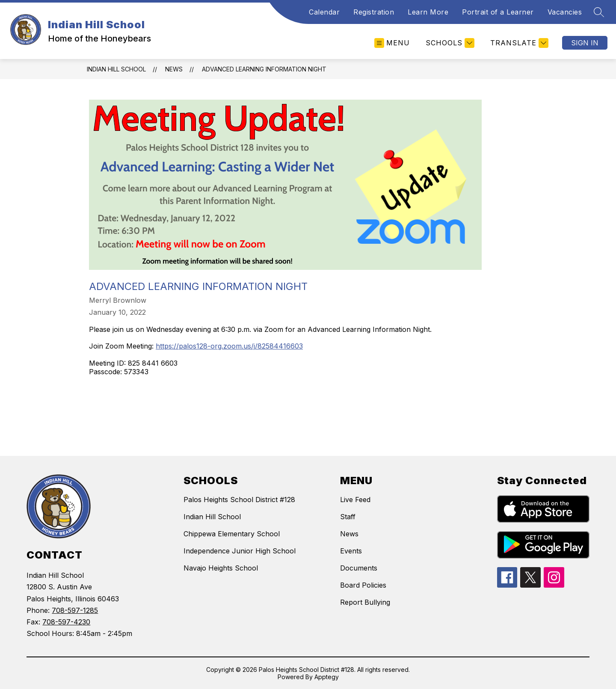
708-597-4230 (66, 622)
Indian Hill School (116, 69)
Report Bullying (365, 602)
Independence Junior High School (240, 551)
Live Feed (355, 500)
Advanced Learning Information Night (264, 69)
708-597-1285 (75, 610)
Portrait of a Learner (498, 12)
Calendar (324, 12)
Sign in (585, 43)
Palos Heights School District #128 (239, 500)
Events (351, 551)
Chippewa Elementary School (232, 534)
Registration (374, 12)
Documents (359, 568)
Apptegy (327, 677)
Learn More (428, 12)
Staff (348, 517)
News (174, 69)
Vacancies (565, 12)
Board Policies (363, 585)
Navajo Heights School (221, 568)
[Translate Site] (518, 43)
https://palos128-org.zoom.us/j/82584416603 (229, 346)
